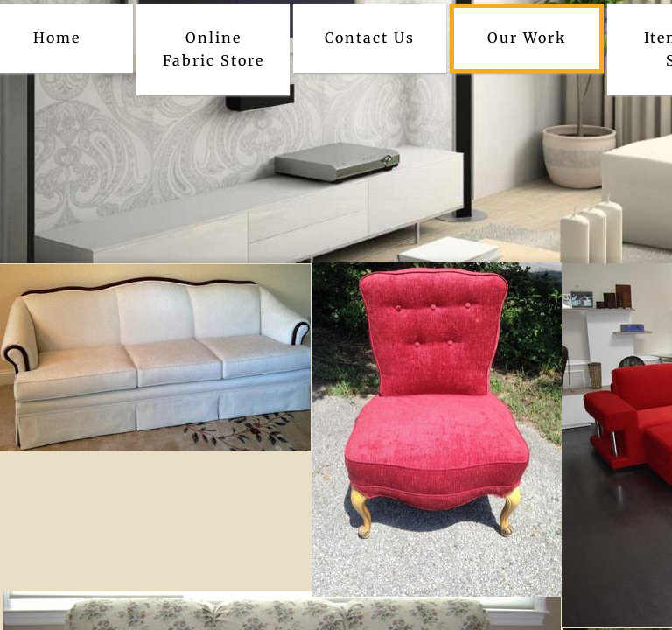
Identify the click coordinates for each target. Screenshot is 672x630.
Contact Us (370, 38)
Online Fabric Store (213, 49)
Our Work (527, 38)
